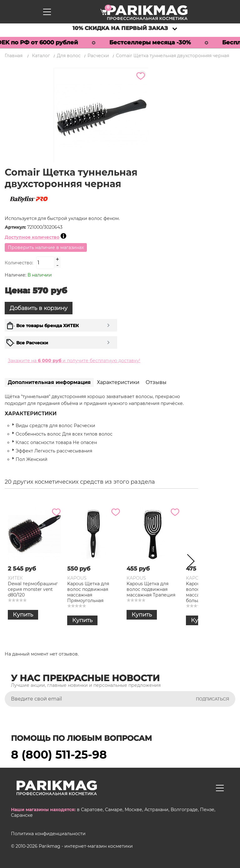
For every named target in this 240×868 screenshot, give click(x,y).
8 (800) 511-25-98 (59, 755)
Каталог (41, 56)
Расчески (98, 56)
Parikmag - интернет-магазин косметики (86, 846)
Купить (23, 615)
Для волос (69, 56)
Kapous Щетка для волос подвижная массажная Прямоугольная (88, 592)
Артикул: (16, 227)
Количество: (19, 263)
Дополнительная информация (49, 382)
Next (189, 562)
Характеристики (118, 382)
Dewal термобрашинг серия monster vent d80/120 (33, 589)
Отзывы (156, 382)
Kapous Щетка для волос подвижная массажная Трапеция (151, 589)
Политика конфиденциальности (48, 834)
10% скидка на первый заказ (120, 28)
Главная (14, 56)
